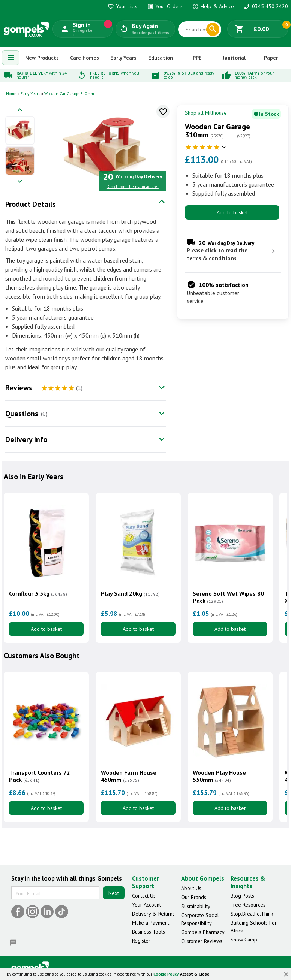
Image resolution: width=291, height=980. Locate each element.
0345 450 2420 (266, 6)
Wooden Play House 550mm (219, 776)
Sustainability (196, 906)
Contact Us (144, 896)
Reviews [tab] (19, 388)
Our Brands (194, 897)
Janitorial (234, 58)
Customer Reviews (202, 941)
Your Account (146, 905)
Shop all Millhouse (206, 113)
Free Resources (248, 905)
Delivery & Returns (153, 914)
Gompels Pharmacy (203, 932)
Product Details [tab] (31, 204)
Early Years (123, 58)
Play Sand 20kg (130, 594)
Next (114, 893)
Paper (271, 58)
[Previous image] (20, 110)
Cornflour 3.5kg (38, 594)
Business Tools (148, 932)
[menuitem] (11, 58)
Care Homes (85, 58)
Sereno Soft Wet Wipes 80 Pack (228, 597)
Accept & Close (195, 974)
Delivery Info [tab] (26, 439)
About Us (191, 888)
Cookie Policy (166, 974)
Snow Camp (244, 940)
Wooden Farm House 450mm (129, 776)
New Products (42, 58)
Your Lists (122, 6)
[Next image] (20, 182)
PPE (197, 58)
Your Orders (165, 6)
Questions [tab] (22, 414)
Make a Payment (151, 923)
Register (141, 941)
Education (160, 58)
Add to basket (232, 212)
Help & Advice (213, 6)
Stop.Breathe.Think (252, 914)
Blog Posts (242, 896)
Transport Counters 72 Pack (40, 776)
